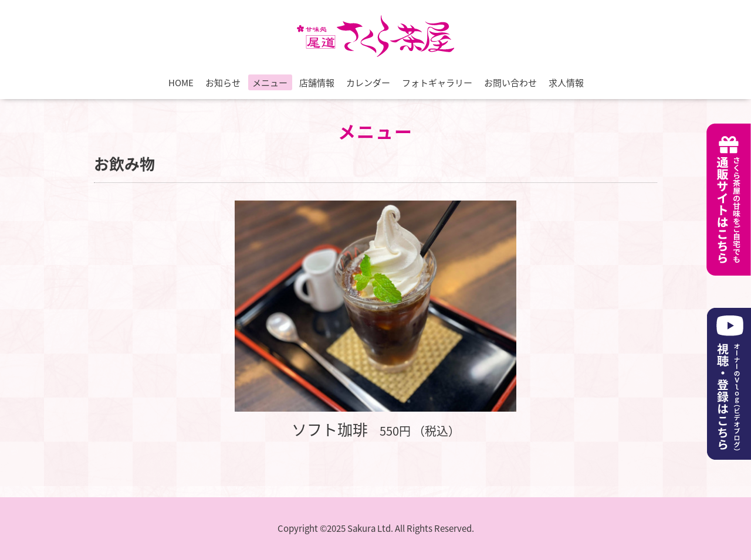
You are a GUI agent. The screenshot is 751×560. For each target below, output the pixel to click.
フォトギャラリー (437, 83)
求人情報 (566, 83)
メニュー (270, 83)
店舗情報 (317, 83)
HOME (181, 83)
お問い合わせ (510, 83)
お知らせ (223, 83)
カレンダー (368, 83)
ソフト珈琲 (330, 429)
